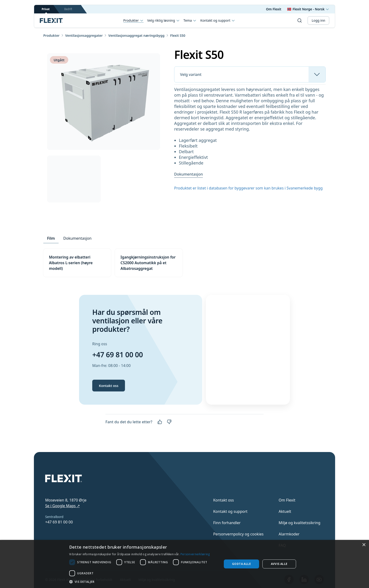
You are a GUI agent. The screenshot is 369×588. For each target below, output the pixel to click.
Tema (190, 21)
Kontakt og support (218, 21)
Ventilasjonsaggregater (84, 35)
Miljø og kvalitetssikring (299, 523)
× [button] (364, 545)
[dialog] (184, 564)
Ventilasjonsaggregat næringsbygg (136, 35)
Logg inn (318, 20)
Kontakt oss (109, 386)
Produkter (133, 21)
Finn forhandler (227, 523)
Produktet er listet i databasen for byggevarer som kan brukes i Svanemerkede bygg (248, 188)
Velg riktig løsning (164, 21)
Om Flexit (274, 9)
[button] (143, 582)
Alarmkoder (289, 534)
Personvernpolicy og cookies (238, 534)
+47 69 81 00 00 (118, 355)
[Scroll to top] (51, 21)
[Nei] (169, 422)
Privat (46, 10)
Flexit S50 (178, 35)
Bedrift (68, 9)
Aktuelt (285, 511)
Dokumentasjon (189, 174)
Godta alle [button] (241, 564)
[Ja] (160, 422)
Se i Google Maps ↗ (62, 506)
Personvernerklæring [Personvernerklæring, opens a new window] (195, 554)
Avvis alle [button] (279, 564)
